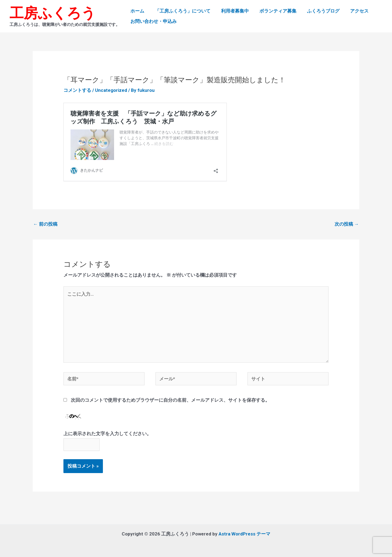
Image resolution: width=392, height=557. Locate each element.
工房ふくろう (53, 13)
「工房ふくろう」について (181, 11)
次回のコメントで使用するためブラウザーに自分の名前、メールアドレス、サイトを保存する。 (170, 400)
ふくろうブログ (317, 11)
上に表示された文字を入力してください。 (107, 434)
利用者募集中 (232, 11)
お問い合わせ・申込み (153, 21)
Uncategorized (111, 90)
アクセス (352, 11)
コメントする (77, 90)
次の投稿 (347, 224)
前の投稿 (45, 224)
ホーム (137, 11)
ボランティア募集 (273, 11)
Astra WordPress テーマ (244, 534)
